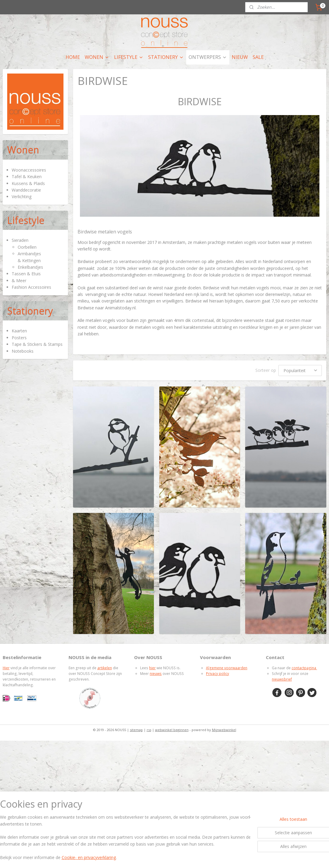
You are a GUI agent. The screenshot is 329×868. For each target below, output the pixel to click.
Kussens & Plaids (28, 183)
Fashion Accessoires (31, 287)
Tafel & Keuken (27, 176)
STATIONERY (166, 57)
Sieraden (20, 240)
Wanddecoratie (26, 190)
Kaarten (19, 331)
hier (152, 668)
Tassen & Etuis (26, 274)
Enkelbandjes (30, 267)
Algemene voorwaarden (227, 668)
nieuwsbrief (282, 679)
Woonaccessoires (29, 170)
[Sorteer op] (300, 370)
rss (149, 730)
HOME (73, 57)
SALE (258, 57)
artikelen (105, 668)
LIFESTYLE (129, 57)
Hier (6, 668)
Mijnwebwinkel (224, 730)
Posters (19, 338)
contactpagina (304, 668)
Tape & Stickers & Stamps (37, 344)
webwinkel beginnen (172, 730)
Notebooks (23, 351)
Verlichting (22, 197)
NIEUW (240, 57)
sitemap (136, 730)
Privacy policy (217, 674)
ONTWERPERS (208, 57)
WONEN (97, 57)
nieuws (156, 674)
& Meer (19, 281)
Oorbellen (27, 247)
